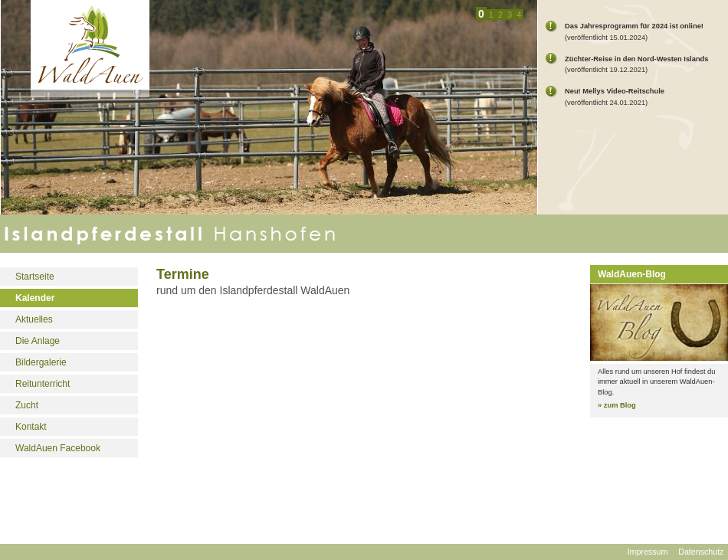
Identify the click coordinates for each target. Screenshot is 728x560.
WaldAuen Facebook (58, 448)
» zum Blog (617, 405)
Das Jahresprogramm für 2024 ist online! (634, 26)
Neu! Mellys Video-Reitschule (615, 91)
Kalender (35, 298)
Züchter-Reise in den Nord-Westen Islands (636, 59)
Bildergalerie (41, 362)
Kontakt (31, 427)
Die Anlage (38, 341)
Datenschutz (701, 552)
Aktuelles (34, 319)
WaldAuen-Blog (632, 274)
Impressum (648, 552)
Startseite (35, 277)
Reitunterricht (43, 384)
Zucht (27, 405)
